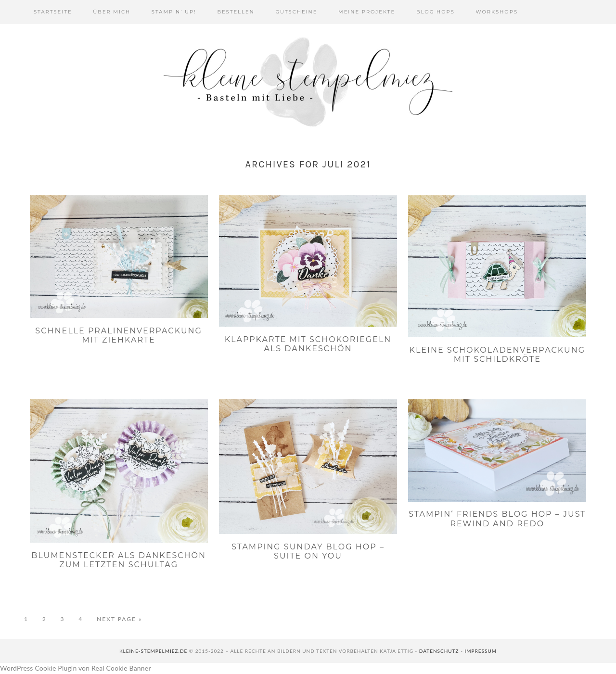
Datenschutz (439, 651)
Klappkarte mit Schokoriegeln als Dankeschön (308, 344)
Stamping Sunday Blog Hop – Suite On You (308, 551)
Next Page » (119, 619)
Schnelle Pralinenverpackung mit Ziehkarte (119, 335)
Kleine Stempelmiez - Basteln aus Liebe (308, 82)
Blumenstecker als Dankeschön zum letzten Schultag (119, 560)
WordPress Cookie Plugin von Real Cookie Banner (76, 668)
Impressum (481, 651)
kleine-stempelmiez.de (153, 651)
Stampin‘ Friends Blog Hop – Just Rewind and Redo (497, 519)
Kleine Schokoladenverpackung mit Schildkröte (498, 355)
